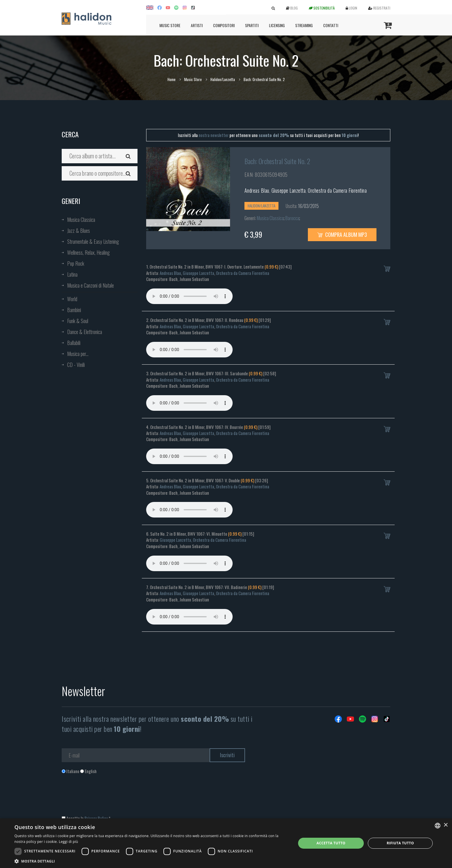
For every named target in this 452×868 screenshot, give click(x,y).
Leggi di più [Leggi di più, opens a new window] (68, 842)
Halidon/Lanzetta (223, 79)
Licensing (277, 25)
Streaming (304, 25)
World (72, 299)
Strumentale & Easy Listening (93, 241)
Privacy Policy (96, 818)
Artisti (197, 25)
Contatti (331, 25)
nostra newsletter (214, 135)
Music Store (170, 25)
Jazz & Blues (79, 230)
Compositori (224, 25)
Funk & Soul (78, 321)
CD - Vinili (76, 365)
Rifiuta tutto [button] (400, 843)
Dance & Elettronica (85, 332)
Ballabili (74, 343)
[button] (151, 861)
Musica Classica (81, 220)
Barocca (292, 218)
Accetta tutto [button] (331, 843)
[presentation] (106, 798)
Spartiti (252, 25)
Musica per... (78, 354)
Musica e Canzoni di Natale (91, 285)
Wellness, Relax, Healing (88, 252)
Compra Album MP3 (342, 235)
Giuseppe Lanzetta (289, 190)
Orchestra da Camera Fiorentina (337, 190)
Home (172, 79)
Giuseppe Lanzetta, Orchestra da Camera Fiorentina (203, 540)
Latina (72, 274)
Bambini (74, 310)
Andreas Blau (257, 190)
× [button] (446, 825)
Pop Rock (76, 263)
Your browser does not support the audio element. (189, 296)
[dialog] (226, 843)
